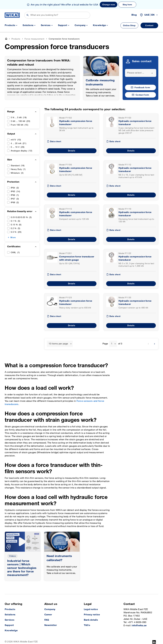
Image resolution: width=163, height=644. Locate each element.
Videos (12, 547)
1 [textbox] (112, 335)
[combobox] (141, 64)
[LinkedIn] (154, 633)
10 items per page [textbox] (58, 335)
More (13, 228)
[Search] (57, 6)
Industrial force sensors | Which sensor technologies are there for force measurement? (22, 559)
